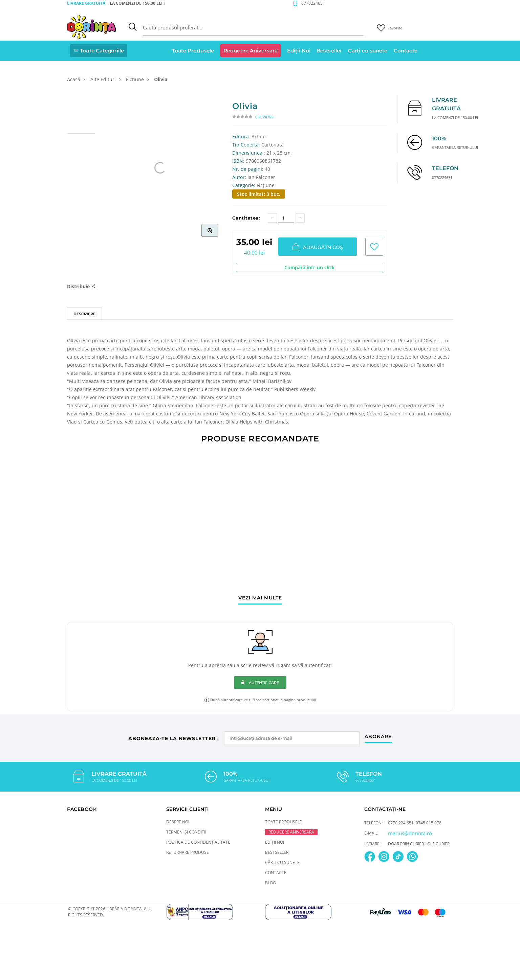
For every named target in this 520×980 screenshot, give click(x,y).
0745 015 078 (429, 823)
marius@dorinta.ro (410, 833)
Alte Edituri (103, 79)
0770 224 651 (401, 823)
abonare (378, 737)
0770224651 (313, 3)
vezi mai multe (260, 598)
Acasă (74, 79)
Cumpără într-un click (309, 267)
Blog (270, 883)
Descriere (84, 314)
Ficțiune (135, 79)
